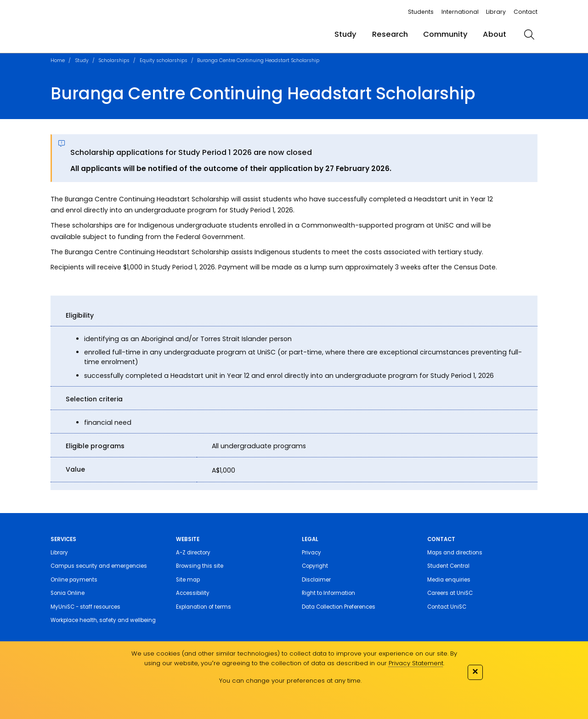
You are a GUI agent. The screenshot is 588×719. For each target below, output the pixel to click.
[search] (529, 34)
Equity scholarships (164, 60)
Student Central (448, 566)
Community (445, 34)
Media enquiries (449, 580)
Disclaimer (316, 580)
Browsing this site (200, 566)
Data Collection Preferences (339, 607)
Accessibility (193, 593)
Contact (526, 12)
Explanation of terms (204, 607)
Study (345, 34)
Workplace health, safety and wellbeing (103, 620)
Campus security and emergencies (99, 566)
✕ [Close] (475, 671)
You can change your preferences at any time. (290, 681)
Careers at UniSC (450, 593)
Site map (188, 580)
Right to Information (328, 593)
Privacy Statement (416, 663)
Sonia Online (68, 593)
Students (421, 12)
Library (496, 12)
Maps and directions (455, 553)
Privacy (311, 553)
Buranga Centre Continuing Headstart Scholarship (258, 60)
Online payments (74, 580)
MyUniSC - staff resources (85, 607)
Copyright (315, 566)
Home (58, 60)
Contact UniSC (447, 607)
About (495, 34)
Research (390, 34)
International (460, 12)
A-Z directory (193, 553)
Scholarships (114, 60)
